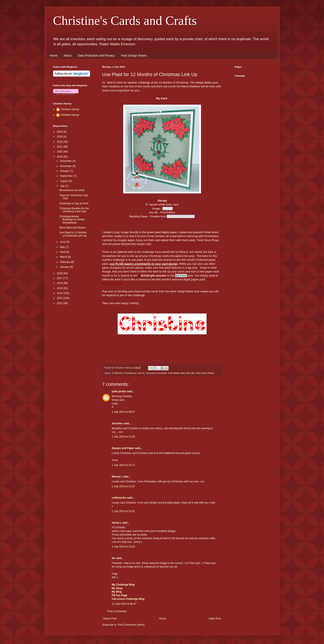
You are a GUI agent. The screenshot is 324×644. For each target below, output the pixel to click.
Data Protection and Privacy (96, 56)
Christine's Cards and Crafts (125, 20)
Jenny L (117, 523)
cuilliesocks (119, 498)
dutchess (118, 423)
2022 (60, 142)
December (66, 161)
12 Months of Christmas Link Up (128, 373)
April (63, 252)
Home (54, 56)
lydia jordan (119, 391)
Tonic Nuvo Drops (205, 373)
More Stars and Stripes (72, 228)
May (63, 247)
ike (114, 558)
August (64, 181)
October (65, 171)
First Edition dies (176, 373)
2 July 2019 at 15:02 (123, 511)
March (64, 257)
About (68, 56)
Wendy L (117, 477)
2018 (60, 273)
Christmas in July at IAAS (74, 203)
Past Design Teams (134, 56)
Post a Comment (117, 611)
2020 (60, 152)
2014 (60, 293)
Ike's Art (190, 373)
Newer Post (110, 619)
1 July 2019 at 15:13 (123, 465)
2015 (60, 288)
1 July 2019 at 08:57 (123, 412)
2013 (60, 298)
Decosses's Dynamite (181, 216)
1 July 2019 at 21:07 (123, 486)
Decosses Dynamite (156, 373)
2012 (60, 303)
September (67, 176)
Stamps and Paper (123, 448)
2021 (60, 147)
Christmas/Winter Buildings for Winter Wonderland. (72, 220)
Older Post (215, 619)
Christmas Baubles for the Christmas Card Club (74, 210)
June (63, 242)
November (66, 166)
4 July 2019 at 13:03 (123, 547)
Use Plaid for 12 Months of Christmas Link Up (73, 234)
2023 (60, 137)
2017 (60, 278)
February (65, 262)
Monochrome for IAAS (72, 190)
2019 (60, 157)
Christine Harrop (70, 109)
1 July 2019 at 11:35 (123, 437)
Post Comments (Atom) (131, 625)
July (63, 186)
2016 (60, 283)
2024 (60, 132)
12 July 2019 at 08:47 (124, 604)
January (65, 267)
